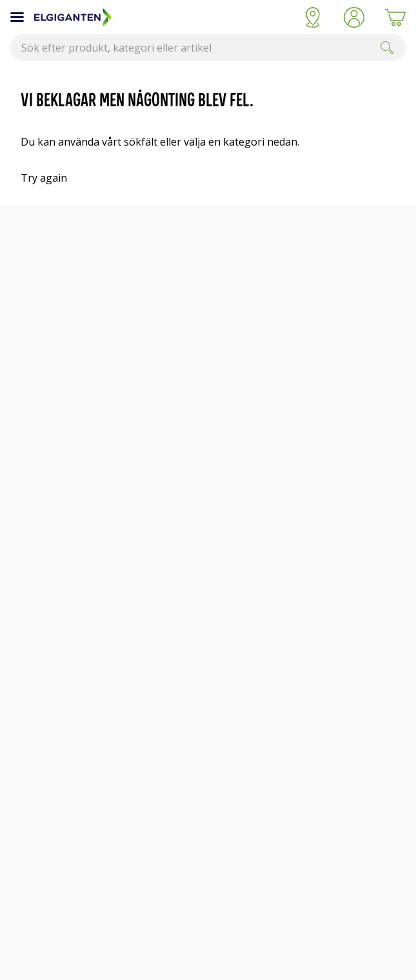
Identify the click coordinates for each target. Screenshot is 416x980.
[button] (354, 17)
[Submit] (387, 48)
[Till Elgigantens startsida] (163, 17)
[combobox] (208, 48)
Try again (44, 178)
